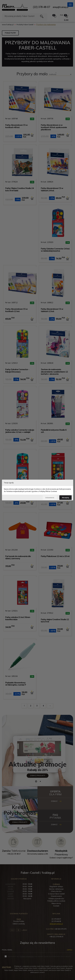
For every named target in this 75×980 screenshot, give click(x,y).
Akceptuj (65, 498)
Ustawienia (50, 498)
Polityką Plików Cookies (48, 491)
